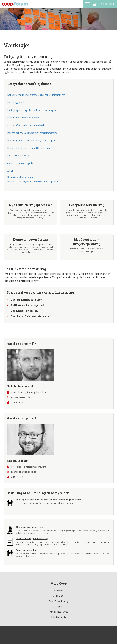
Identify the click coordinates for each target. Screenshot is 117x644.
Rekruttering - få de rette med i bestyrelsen (28, 148)
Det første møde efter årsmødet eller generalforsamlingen (36, 95)
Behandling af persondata (20, 177)
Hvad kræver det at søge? (25, 311)
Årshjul (11, 171)
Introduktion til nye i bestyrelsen (23, 118)
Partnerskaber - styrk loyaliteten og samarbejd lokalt (33, 181)
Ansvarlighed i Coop (58, 612)
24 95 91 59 (17, 477)
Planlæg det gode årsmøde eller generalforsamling (32, 133)
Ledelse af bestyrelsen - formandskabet (27, 125)
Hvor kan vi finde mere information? (31, 316)
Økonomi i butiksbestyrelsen (21, 163)
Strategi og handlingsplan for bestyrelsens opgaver (33, 110)
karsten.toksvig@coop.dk (24, 472)
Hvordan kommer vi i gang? (26, 300)
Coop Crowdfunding (59, 601)
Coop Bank (58, 596)
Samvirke (59, 591)
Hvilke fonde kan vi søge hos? (27, 305)
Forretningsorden (16, 102)
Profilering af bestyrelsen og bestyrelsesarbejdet (31, 140)
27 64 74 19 (17, 402)
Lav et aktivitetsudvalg (18, 156)
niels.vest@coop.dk (21, 397)
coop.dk (59, 606)
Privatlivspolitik (59, 617)
